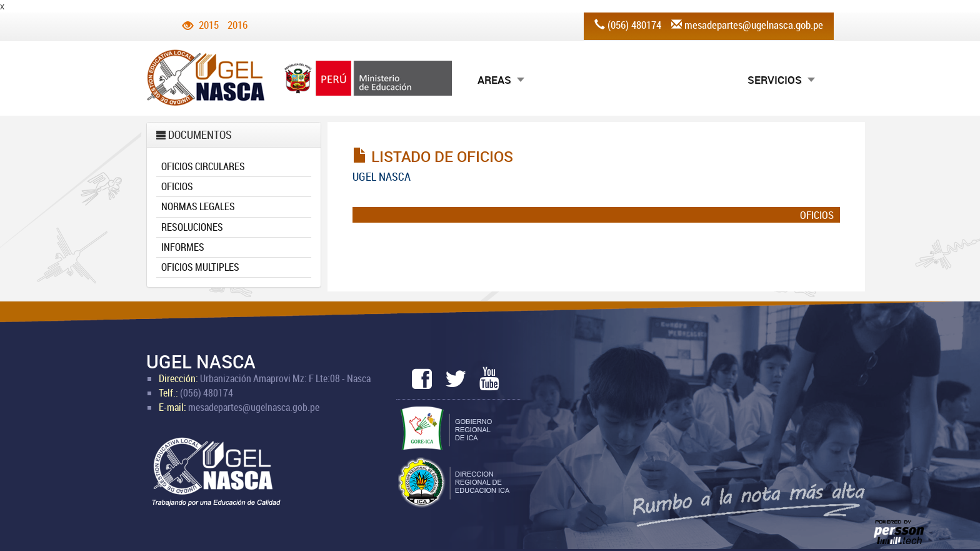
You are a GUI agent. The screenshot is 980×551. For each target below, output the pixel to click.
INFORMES (183, 247)
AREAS (494, 80)
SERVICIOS (775, 80)
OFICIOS (177, 186)
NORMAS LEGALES (198, 206)
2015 (209, 25)
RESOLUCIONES (192, 227)
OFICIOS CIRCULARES (203, 166)
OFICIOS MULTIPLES (200, 267)
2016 (237, 25)
